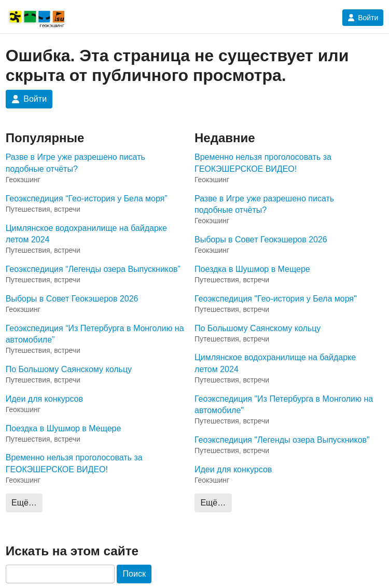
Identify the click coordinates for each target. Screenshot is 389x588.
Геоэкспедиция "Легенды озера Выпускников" (282, 440)
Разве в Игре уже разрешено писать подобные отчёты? (75, 163)
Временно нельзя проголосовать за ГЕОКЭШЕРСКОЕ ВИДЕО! (74, 463)
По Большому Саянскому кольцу (69, 369)
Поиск (134, 574)
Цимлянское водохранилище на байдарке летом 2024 (86, 234)
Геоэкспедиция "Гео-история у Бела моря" (276, 299)
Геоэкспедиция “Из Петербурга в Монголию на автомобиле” (95, 334)
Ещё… (24, 503)
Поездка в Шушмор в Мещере (64, 428)
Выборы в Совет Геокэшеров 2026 (72, 299)
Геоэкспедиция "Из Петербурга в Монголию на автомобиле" (284, 405)
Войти (363, 18)
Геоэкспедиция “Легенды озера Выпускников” (93, 269)
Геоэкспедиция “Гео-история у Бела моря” (87, 199)
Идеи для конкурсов (44, 399)
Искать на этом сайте (72, 551)
